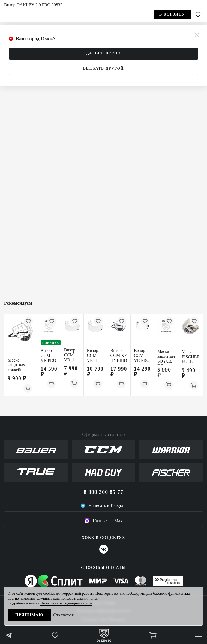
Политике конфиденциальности (66, 603)
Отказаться (63, 615)
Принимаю (29, 615)
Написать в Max (103, 521)
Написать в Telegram (104, 506)
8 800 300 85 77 (103, 492)
